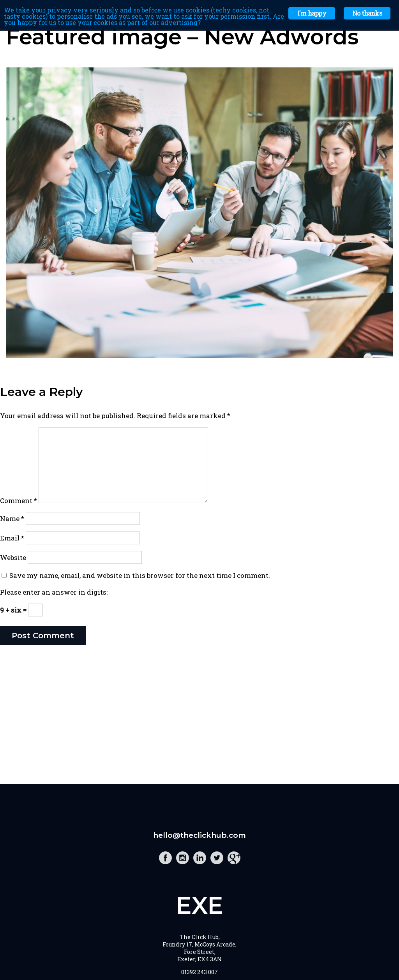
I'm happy (312, 13)
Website (13, 557)
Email (12, 538)
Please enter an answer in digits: (54, 592)
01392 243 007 (199, 972)
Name (12, 518)
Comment (19, 501)
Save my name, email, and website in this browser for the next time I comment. (140, 575)
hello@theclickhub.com (199, 835)
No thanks (367, 13)
